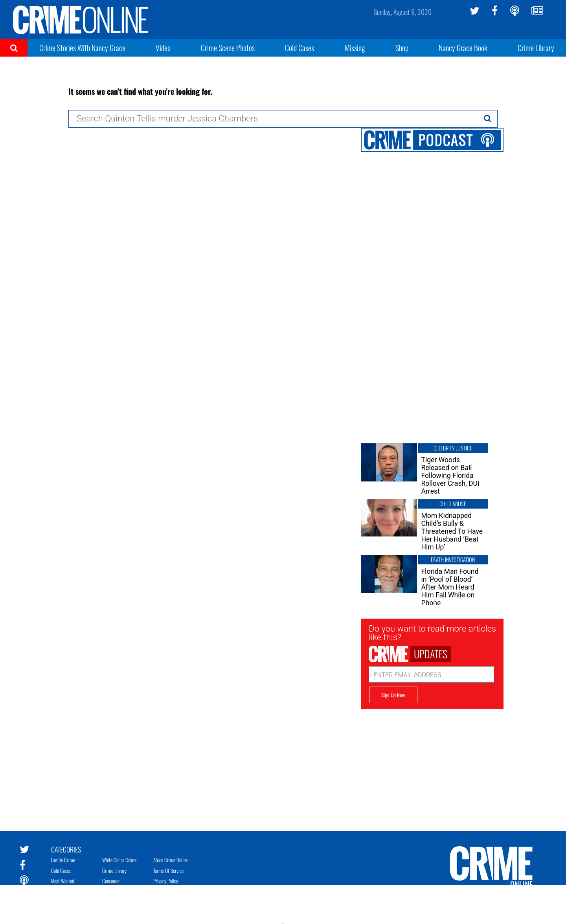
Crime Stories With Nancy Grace (82, 48)
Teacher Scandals (117, 902)
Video (163, 48)
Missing (355, 48)
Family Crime (63, 860)
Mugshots (111, 891)
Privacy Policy (166, 881)
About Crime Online (170, 860)
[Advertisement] (432, 764)
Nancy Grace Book (463, 48)
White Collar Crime (119, 860)
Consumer (111, 881)
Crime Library (536, 48)
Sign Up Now (393, 695)
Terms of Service (168, 871)
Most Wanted (62, 881)
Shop (402, 48)
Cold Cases (300, 48)
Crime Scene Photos (228, 48)
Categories (66, 849)
